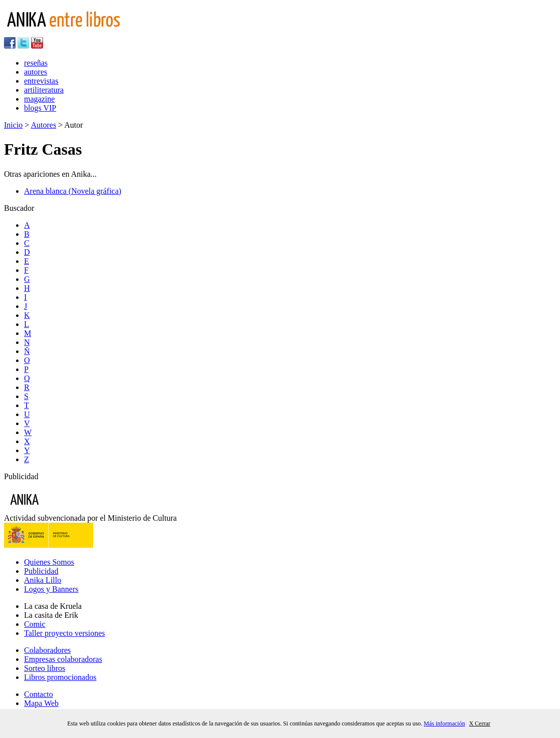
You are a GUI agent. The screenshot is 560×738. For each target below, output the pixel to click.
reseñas (36, 63)
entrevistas (41, 81)
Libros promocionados (60, 677)
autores (36, 72)
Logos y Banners (51, 589)
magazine (39, 99)
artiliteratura (44, 90)
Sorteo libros (45, 668)
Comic (35, 624)
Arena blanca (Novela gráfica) (73, 191)
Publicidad (41, 571)
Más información (444, 723)
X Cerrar (479, 723)
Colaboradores (47, 650)
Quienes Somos (49, 562)
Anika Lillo (43, 580)
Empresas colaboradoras (63, 659)
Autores (43, 125)
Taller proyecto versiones (64, 633)
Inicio (13, 125)
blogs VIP (40, 108)
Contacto (39, 694)
